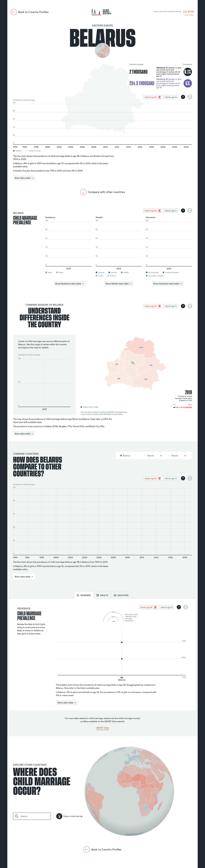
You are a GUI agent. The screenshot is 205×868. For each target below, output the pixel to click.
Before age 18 (150, 97)
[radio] (150, 97)
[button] (44, 383)
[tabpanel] (102, 655)
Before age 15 (171, 97)
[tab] (84, 595)
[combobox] (129, 456)
